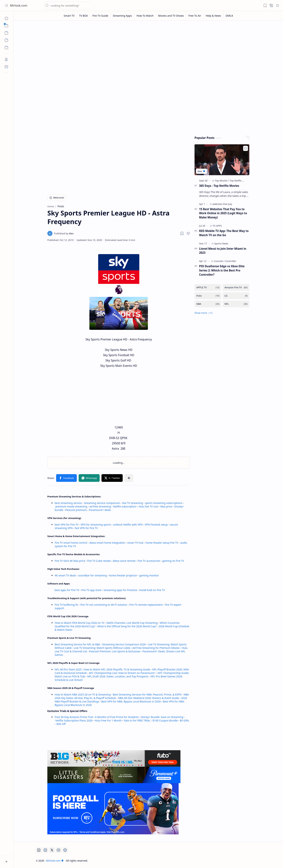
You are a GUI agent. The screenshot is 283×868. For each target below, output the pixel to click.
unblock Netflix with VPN (128, 525)
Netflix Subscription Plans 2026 (74, 720)
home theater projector (123, 575)
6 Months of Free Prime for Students (117, 717)
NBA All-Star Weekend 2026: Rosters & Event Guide (149, 698)
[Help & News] (213, 16)
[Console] (219, 261)
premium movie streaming (71, 506)
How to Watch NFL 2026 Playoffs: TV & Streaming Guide (117, 669)
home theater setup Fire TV (162, 543)
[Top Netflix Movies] (240, 181)
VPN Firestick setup (156, 525)
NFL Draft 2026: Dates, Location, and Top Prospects (118, 676)
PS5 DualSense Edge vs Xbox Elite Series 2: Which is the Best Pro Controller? (222, 270)
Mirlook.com (19, 5)
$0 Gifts (184, 720)
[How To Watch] (145, 16)
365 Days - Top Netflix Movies (219, 186)
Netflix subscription (125, 506)
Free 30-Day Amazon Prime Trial (74, 717)
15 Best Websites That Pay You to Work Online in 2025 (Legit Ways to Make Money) (223, 213)
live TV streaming (133, 503)
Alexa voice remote (124, 561)
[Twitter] (52, 850)
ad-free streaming (100, 506)
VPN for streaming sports (96, 525)
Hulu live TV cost (148, 506)
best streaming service (68, 503)
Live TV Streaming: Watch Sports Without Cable (102, 648)
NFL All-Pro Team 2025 (68, 669)
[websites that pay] (222, 204)
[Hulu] (208, 296)
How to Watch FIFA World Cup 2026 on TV (80, 623)
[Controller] (231, 261)
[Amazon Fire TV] (236, 287)
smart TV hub (135, 543)
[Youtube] (59, 850)
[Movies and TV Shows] (171, 16)
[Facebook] (39, 850)
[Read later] (182, 233)
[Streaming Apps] (122, 16)
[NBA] (208, 304)
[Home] (6, 18)
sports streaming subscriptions (164, 503)
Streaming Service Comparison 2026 (124, 644)
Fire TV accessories (149, 561)
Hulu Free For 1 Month (108, 720)
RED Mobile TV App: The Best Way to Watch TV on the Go (224, 233)
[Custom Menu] (6, 40)
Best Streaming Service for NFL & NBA (77, 644)
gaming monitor (149, 575)
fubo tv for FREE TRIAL (137, 720)
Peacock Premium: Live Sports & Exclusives (115, 651)
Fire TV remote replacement (146, 605)
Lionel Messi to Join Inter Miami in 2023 (223, 251)
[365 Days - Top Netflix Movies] (222, 160)
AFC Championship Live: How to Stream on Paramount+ (122, 673)
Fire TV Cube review (99, 561)
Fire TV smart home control (71, 543)
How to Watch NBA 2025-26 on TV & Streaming (83, 694)
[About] (6, 59)
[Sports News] (221, 243)
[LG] (236, 296)
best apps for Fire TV (67, 590)
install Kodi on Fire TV (152, 590)
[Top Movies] (222, 181)
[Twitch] (65, 850)
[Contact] (6, 67)
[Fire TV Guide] (100, 16)
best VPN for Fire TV (67, 525)
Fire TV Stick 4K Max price (70, 561)
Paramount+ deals (100, 510)
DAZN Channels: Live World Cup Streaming (132, 623)
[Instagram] (45, 850)
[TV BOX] (84, 16)
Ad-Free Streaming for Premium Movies (156, 648)
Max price (166, 506)
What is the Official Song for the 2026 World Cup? (127, 626)
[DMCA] (229, 16)
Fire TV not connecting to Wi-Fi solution (104, 605)
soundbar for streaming (93, 575)
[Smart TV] (69, 16)
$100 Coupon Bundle (165, 720)
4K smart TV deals (65, 575)
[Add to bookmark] (246, 148)
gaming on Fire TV (173, 561)
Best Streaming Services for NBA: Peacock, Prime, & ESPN (147, 694)
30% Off (61, 724)
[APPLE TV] (208, 287)
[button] (6, 5)
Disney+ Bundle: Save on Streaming (162, 717)
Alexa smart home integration (107, 543)
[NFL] (236, 304)
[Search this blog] (69, 5)
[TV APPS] (217, 226)
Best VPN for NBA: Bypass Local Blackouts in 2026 (131, 701)
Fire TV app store (91, 590)
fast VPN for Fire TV (86, 528)
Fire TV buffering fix (67, 605)
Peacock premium (76, 510)
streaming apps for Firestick (121, 590)
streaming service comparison (102, 503)
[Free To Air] (195, 16)
